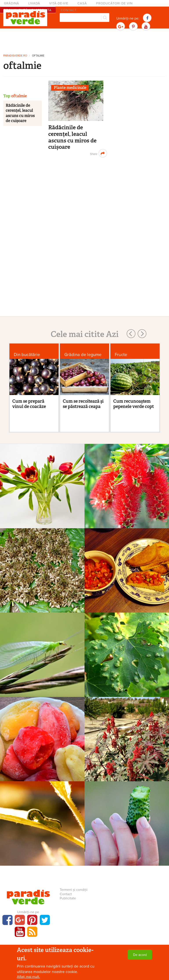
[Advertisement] (84, 41)
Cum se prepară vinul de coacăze (29, 404)
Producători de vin (114, 3)
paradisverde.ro (15, 56)
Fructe (121, 355)
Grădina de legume (83, 355)
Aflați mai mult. (28, 977)
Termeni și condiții (74, 890)
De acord (140, 955)
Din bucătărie (27, 355)
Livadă (34, 3)
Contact (66, 894)
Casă (82, 3)
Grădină (12, 3)
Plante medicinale (70, 88)
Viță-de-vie (59, 3)
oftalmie (38, 56)
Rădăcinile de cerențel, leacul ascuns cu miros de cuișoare (72, 137)
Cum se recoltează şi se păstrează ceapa (83, 404)
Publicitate (68, 898)
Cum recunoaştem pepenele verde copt (134, 404)
